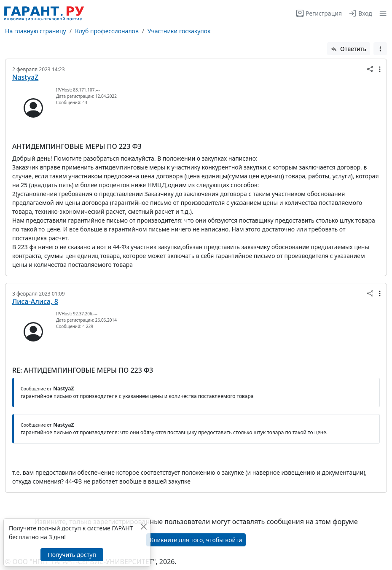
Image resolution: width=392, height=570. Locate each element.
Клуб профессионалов (107, 31)
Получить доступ (72, 555)
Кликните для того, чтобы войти (196, 540)
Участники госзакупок (179, 31)
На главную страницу (36, 31)
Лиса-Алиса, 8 (35, 301)
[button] (381, 13)
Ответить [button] (349, 49)
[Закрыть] (144, 526)
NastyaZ (25, 77)
